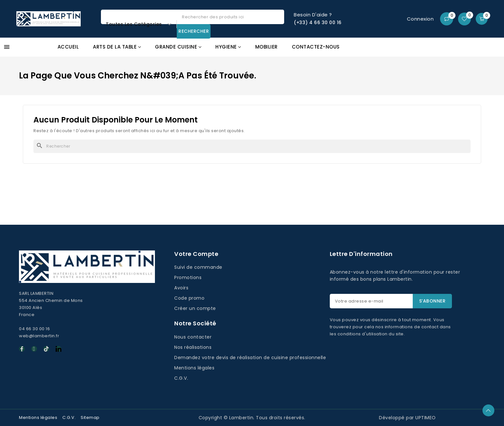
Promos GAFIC (455, 51)
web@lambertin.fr (39, 336)
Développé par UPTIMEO (407, 418)
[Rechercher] (252, 146)
